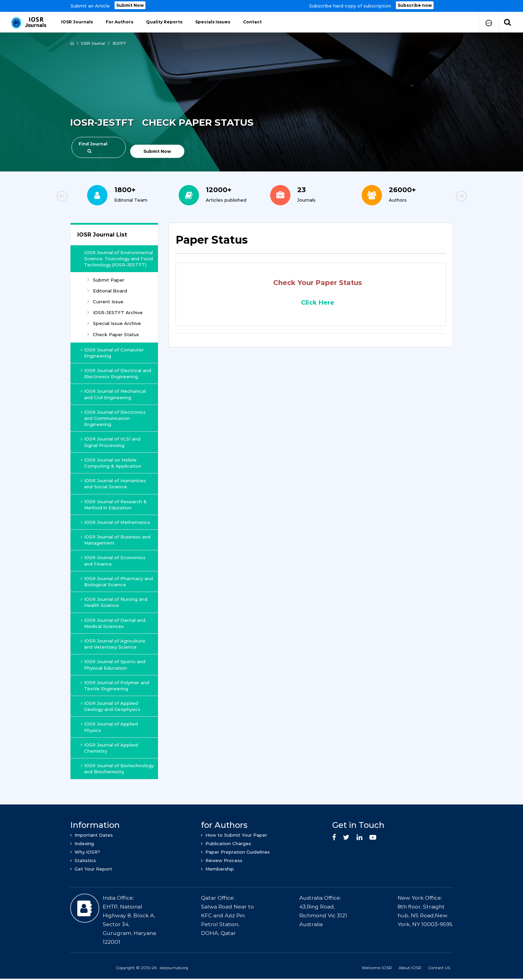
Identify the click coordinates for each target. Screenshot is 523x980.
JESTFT (119, 43)
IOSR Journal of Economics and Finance (113, 560)
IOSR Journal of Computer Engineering (112, 353)
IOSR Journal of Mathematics (115, 522)
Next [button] (438, 197)
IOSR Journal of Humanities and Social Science (113, 484)
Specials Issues (213, 22)
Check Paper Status (113, 334)
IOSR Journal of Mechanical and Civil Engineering (113, 394)
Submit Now (130, 5)
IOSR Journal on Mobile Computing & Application (111, 463)
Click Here (318, 303)
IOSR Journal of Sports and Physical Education (113, 665)
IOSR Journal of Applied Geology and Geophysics (110, 706)
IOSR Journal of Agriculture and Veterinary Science (113, 644)
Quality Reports (164, 22)
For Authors (119, 22)
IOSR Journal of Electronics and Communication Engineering (113, 418)
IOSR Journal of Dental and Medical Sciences (113, 623)
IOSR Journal (93, 43)
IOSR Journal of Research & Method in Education (114, 505)
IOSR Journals (77, 22)
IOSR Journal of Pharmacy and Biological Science (117, 581)
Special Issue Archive (114, 323)
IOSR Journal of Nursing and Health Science (114, 602)
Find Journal (93, 147)
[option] (261, 6)
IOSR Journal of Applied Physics (109, 727)
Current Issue (105, 302)
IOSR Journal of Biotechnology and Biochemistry (117, 769)
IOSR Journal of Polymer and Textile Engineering (115, 686)
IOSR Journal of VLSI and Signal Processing (110, 442)
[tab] (311, 243)
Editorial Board (107, 291)
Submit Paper (106, 280)
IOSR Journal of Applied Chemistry (109, 748)
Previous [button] (85, 197)
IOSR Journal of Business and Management (116, 540)
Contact (252, 22)
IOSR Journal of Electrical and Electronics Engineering (116, 373)
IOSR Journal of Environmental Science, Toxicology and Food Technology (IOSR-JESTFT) (118, 259)
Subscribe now (415, 5)
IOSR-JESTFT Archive (115, 312)
